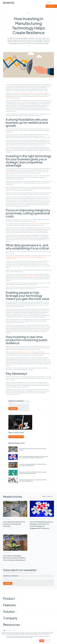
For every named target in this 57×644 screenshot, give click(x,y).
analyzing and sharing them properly (30, 276)
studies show (36, 330)
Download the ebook (16, 437)
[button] (49, 3)
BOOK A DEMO (51, 6)
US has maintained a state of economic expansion (31, 93)
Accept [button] (42, 641)
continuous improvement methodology (27, 352)
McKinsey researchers (37, 224)
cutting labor (26, 240)
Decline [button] (48, 641)
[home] (9, 3)
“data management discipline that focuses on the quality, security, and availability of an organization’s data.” (28, 257)
